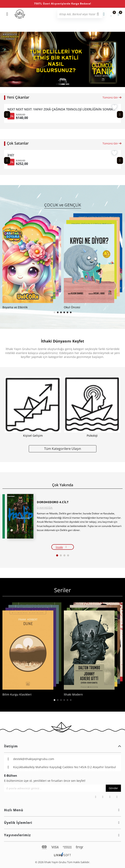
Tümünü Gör (112, 97)
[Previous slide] (7, 114)
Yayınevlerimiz (62, 835)
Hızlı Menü (62, 810)
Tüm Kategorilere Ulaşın (63, 449)
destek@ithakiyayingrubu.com (34, 759)
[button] (58, 84)
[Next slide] (120, 114)
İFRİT (11, 155)
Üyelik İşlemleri (62, 823)
